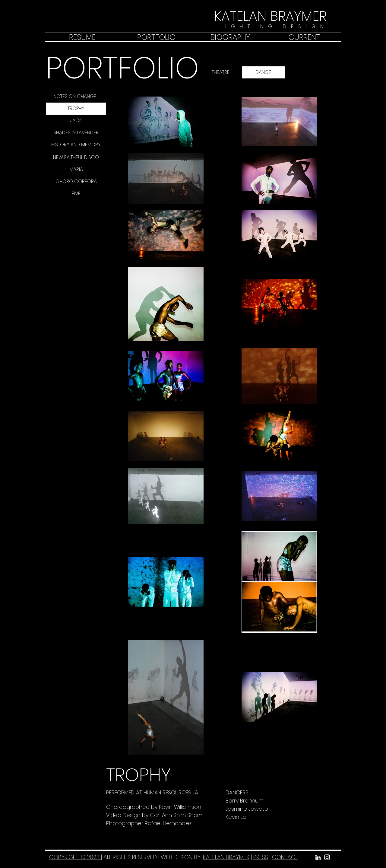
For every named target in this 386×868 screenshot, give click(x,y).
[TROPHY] (76, 109)
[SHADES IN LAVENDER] (76, 133)
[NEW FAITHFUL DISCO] (76, 157)
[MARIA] (76, 170)
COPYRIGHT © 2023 (75, 857)
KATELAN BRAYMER (226, 857)
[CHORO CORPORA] (76, 182)
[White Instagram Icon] (327, 857)
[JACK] (76, 121)
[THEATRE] (220, 72)
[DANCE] (263, 72)
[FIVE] (76, 194)
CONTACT (285, 857)
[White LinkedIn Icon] (318, 857)
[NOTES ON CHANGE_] (76, 97)
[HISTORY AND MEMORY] (76, 145)
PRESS (261, 857)
